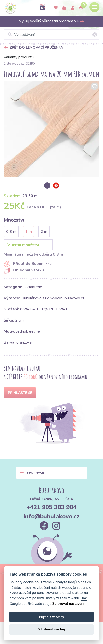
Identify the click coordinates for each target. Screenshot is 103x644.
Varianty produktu (19, 57)
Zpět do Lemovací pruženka (36, 47)
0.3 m (11, 232)
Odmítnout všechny (52, 629)
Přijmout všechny (51, 617)
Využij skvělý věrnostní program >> (52, 21)
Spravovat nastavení (68, 604)
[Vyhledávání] (51, 35)
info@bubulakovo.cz (52, 516)
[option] (51, 129)
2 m (44, 232)
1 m (29, 232)
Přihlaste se (20, 393)
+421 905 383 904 (51, 507)
